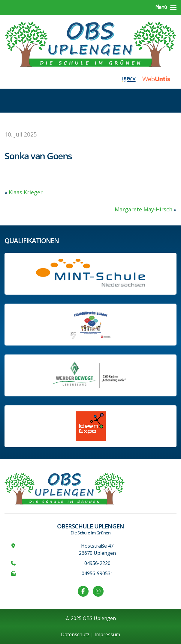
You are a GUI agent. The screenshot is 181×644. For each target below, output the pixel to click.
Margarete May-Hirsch (143, 209)
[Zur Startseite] (90, 43)
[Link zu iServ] (133, 79)
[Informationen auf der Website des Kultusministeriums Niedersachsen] (91, 325)
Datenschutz (75, 634)
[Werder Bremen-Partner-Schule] (90, 375)
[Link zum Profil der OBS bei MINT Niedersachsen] (90, 274)
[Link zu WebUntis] (159, 79)
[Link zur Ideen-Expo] (91, 426)
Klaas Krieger (26, 192)
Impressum (107, 634)
